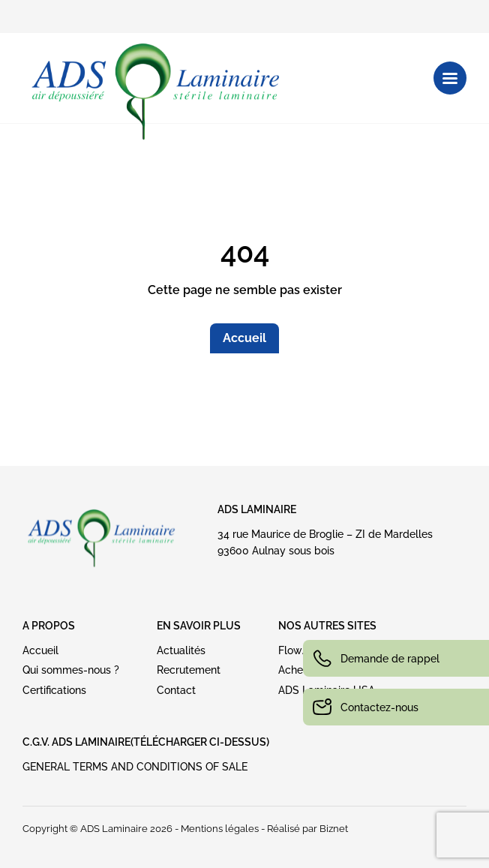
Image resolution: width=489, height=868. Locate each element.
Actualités (181, 650)
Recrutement (189, 670)
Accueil (244, 338)
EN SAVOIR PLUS (199, 626)
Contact (176, 690)
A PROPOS (49, 626)
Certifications (54, 690)
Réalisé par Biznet (307, 829)
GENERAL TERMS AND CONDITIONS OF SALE (135, 767)
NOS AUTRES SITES (327, 626)
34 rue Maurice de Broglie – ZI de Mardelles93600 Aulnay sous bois (325, 542)
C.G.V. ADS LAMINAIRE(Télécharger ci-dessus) (146, 742)
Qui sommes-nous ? (71, 670)
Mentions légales (220, 829)
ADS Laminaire (257, 509)
